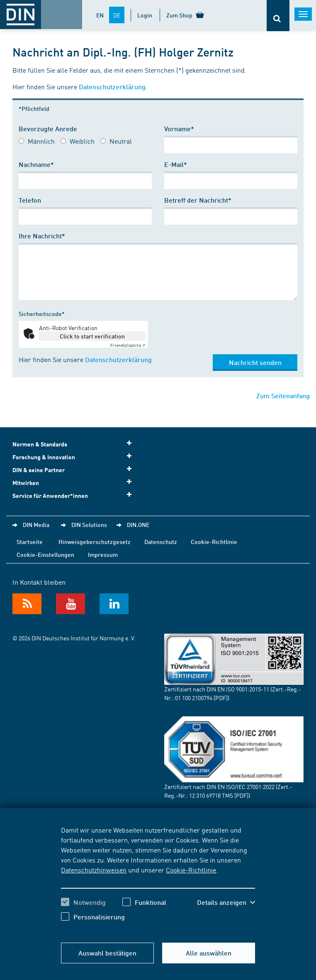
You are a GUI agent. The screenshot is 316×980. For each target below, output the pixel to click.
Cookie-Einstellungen (45, 554)
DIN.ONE (138, 524)
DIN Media (36, 524)
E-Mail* (176, 164)
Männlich (41, 141)
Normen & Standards (75, 444)
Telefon (30, 200)
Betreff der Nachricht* (198, 200)
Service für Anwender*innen (75, 495)
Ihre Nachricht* (42, 236)
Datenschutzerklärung (112, 87)
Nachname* (36, 164)
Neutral (121, 141)
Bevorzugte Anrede (48, 129)
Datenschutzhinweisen (94, 870)
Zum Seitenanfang (283, 396)
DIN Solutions (89, 524)
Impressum (103, 554)
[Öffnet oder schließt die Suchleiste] (278, 16)
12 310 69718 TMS (211, 795)
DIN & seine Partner (75, 469)
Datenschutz (161, 541)
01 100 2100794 (194, 698)
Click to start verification (92, 336)
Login (145, 15)
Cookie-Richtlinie (191, 870)
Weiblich (82, 141)
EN (100, 15)
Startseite (30, 541)
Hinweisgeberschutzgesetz (95, 541)
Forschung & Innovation (75, 457)
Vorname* (179, 129)
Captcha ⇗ (128, 345)
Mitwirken (75, 482)
